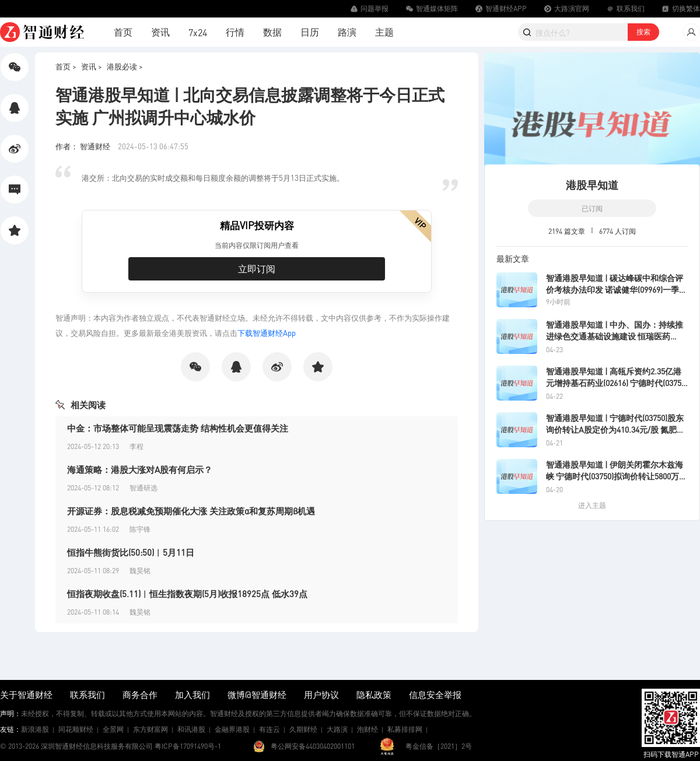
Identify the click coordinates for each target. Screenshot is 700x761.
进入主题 (592, 505)
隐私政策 (374, 695)
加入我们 (192, 695)
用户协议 (321, 695)
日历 (310, 32)
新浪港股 (35, 729)
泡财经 (367, 729)
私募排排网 (405, 729)
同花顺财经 (76, 729)
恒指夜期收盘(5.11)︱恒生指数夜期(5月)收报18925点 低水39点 (187, 594)
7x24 (198, 32)
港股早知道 (592, 185)
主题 (384, 32)
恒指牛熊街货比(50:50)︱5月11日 (131, 552)
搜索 (643, 32)
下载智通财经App (267, 333)
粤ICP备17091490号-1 (188, 746)
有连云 (269, 729)
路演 (347, 32)
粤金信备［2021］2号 (439, 746)
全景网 (113, 729)
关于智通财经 (26, 695)
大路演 (337, 729)
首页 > (66, 66)
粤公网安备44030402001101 (313, 746)
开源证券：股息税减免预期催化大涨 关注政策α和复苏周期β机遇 (191, 511)
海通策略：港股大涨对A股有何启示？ (140, 469)
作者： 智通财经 (84, 146)
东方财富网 (150, 729)
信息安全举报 (435, 695)
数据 (272, 32)
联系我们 (87, 695)
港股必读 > (125, 66)
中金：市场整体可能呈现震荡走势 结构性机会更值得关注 (178, 428)
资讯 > (92, 66)
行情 (235, 32)
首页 (123, 32)
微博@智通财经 (257, 695)
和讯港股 (191, 729)
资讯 (160, 32)
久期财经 (303, 729)
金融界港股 (232, 729)
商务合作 (140, 695)
